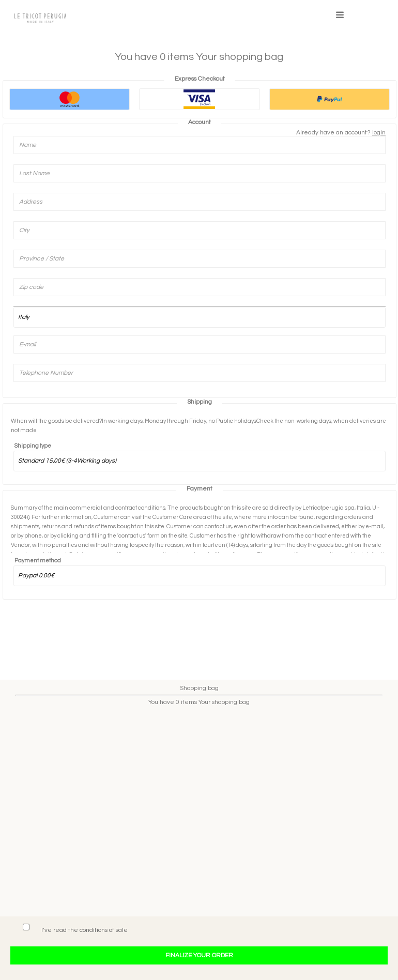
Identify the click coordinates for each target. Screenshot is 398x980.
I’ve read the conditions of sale (85, 930)
